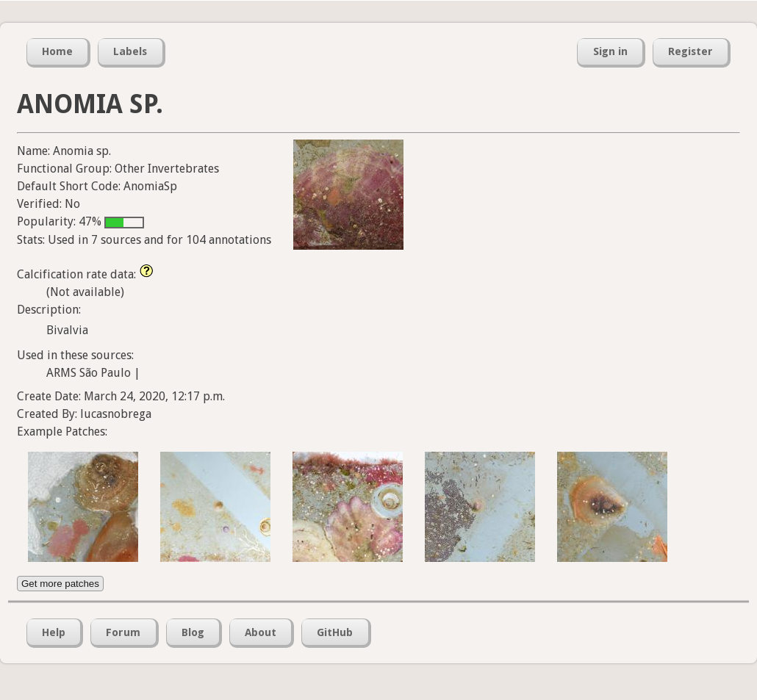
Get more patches (60, 584)
